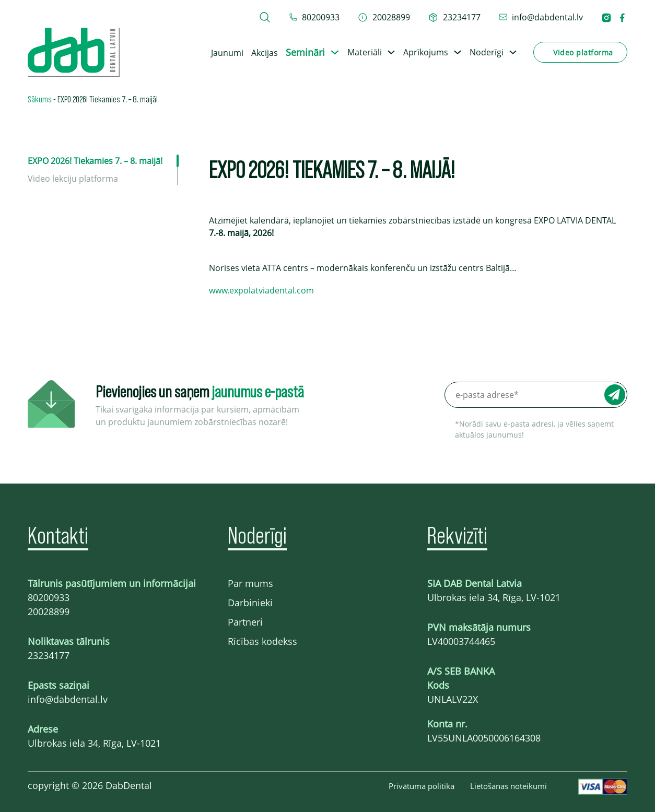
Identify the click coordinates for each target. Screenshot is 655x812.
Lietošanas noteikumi (508, 786)
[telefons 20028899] (384, 17)
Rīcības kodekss (262, 641)
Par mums (250, 583)
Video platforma (583, 52)
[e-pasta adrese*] (536, 395)
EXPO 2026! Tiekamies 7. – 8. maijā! (95, 161)
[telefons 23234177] (454, 17)
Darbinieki (250, 603)
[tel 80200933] (314, 17)
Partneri (245, 622)
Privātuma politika (422, 786)
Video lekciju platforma (73, 179)
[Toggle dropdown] (335, 52)
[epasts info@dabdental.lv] (541, 17)
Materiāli (365, 52)
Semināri (305, 52)
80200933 (49, 597)
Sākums (40, 99)
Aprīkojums (426, 52)
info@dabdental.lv (68, 699)
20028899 (49, 611)
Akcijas (265, 53)
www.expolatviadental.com (261, 290)
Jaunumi (227, 53)
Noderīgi (487, 52)
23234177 (49, 655)
